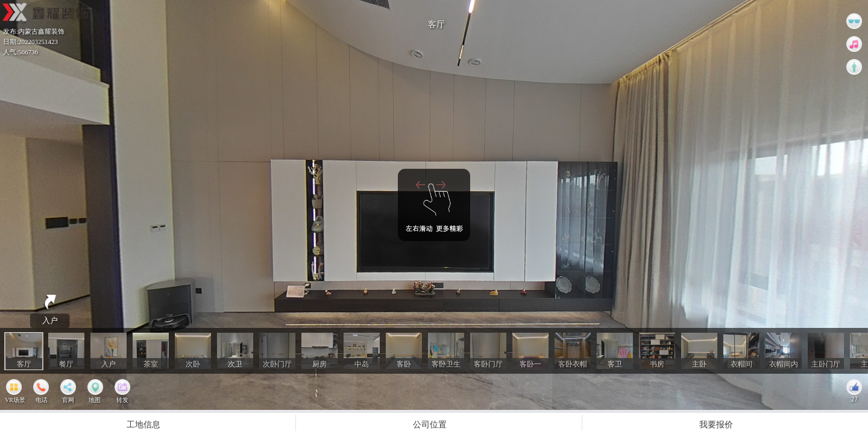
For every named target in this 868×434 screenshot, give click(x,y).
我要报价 (716, 424)
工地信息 (143, 424)
